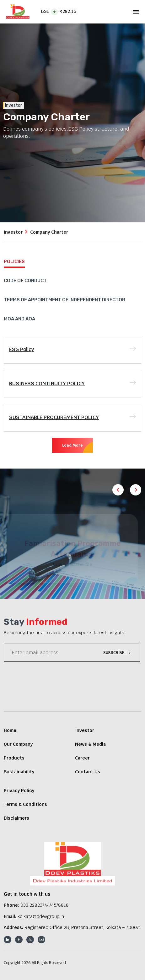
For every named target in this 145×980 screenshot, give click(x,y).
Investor (13, 232)
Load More (72, 445)
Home (10, 730)
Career (82, 758)
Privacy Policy (19, 791)
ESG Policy (21, 349)
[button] (136, 490)
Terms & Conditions (25, 804)
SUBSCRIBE (118, 653)
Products (14, 758)
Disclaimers (16, 818)
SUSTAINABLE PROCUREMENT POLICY (54, 417)
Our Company (18, 744)
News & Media (90, 744)
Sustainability (19, 772)
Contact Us (88, 772)
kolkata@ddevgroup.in (41, 916)
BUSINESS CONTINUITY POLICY (47, 384)
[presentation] (51, 679)
